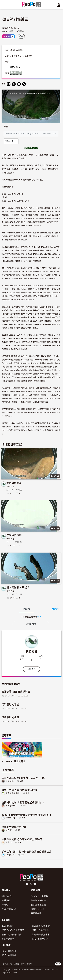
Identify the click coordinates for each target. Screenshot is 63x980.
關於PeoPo (7, 896)
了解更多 (31, 669)
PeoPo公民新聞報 (40, 896)
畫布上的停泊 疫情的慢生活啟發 (19, 790)
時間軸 (5, 905)
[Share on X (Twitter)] (14, 84)
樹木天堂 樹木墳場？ (18, 587)
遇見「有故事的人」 (41, 939)
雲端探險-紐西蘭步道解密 (16, 692)
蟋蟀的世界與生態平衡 (14, 827)
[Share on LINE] (19, 84)
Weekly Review (9, 909)
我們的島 (6, 186)
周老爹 (9, 830)
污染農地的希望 (10, 705)
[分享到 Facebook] (9, 84)
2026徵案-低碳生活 (41, 926)
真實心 (9, 842)
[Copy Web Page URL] (24, 84)
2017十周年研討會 (40, 930)
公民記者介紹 (37, 909)
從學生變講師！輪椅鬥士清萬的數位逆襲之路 (27, 851)
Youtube (35, 884)
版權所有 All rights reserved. (17, 73)
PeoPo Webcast (39, 900)
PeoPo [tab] (27, 609)
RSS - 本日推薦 (9, 955)
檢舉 (21, 36)
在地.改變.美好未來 (41, 935)
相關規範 (6, 900)
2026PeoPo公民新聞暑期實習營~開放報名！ (27, 815)
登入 (39, 617)
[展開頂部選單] (59, 5)
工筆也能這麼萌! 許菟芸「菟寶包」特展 (24, 778)
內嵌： (7, 127)
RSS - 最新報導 (9, 951)
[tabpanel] (31, 617)
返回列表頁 (31, 624)
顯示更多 (15, 67)
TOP (58, 964)
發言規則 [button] (56, 609)
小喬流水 (10, 781)
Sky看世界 (10, 855)
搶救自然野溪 (14, 483)
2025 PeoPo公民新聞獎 (13, 930)
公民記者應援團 (38, 905)
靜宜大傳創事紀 (13, 793)
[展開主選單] (4, 5)
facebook (27, 884)
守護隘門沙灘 (14, 535)
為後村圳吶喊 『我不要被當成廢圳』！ (23, 802)
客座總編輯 (36, 913)
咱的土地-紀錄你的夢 (11, 935)
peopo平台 (10, 818)
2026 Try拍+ (7, 926)
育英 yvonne (11, 805)
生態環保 (15, 56)
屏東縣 (19, 50)
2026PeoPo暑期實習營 (13, 761)
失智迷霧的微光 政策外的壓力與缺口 (22, 839)
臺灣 (13, 50)
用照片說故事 (8, 939)
